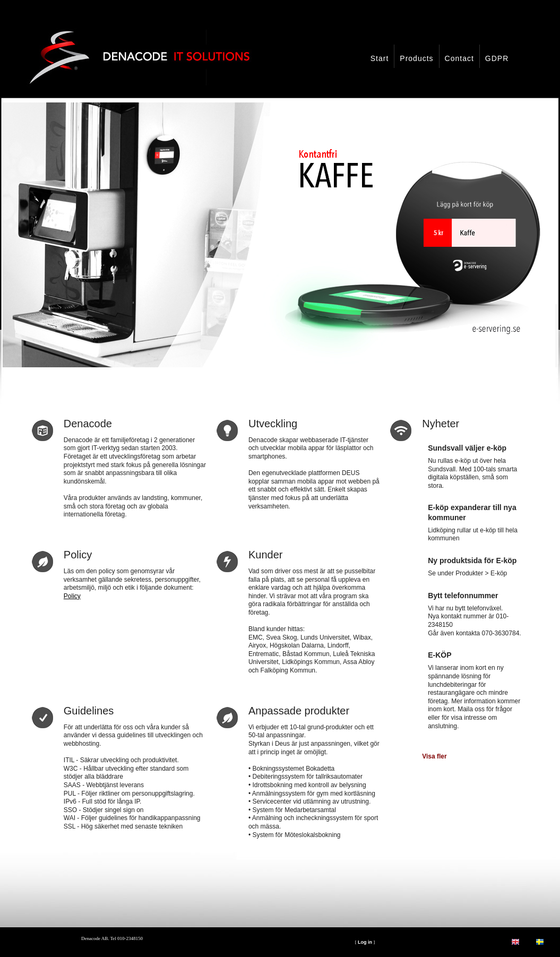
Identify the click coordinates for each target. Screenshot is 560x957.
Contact (459, 58)
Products (416, 58)
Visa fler (434, 756)
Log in (365, 942)
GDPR (497, 58)
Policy (72, 596)
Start (380, 58)
